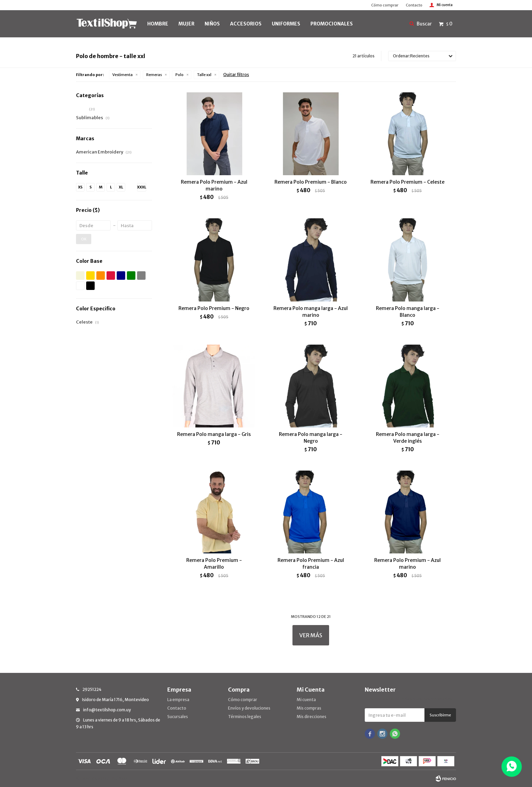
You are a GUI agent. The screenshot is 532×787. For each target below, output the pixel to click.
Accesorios (246, 24)
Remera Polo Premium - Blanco (311, 182)
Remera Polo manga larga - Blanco (408, 312)
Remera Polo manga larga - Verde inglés (408, 438)
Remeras (154, 75)
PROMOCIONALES (332, 24)
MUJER (186, 24)
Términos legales (245, 717)
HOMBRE (158, 24)
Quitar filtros (236, 75)
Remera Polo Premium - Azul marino (214, 185)
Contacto (414, 5)
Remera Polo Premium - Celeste (407, 182)
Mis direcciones (311, 717)
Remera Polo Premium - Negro (214, 308)
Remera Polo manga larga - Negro (311, 438)
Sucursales (178, 717)
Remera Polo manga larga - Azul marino (311, 312)
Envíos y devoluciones (249, 708)
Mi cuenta (306, 700)
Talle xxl (204, 75)
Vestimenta (122, 75)
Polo (179, 75)
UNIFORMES (286, 24)
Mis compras (309, 708)
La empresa (178, 700)
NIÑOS (212, 24)
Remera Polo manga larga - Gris (214, 434)
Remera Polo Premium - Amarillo (214, 564)
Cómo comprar (385, 5)
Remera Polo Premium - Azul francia (311, 564)
